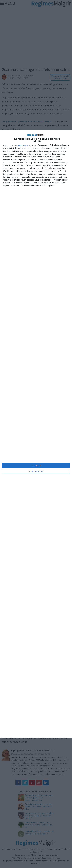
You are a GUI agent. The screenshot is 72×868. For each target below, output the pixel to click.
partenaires (23, 145)
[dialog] (36, 434)
